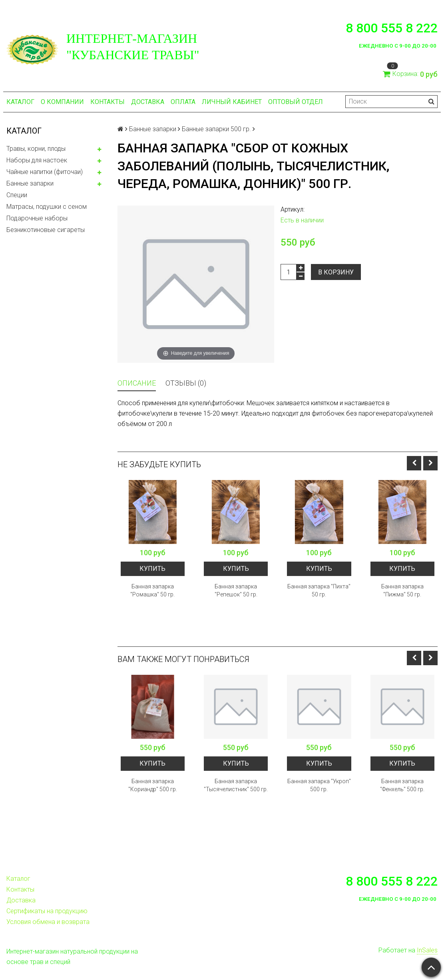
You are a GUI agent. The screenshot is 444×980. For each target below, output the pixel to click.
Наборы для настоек (37, 160)
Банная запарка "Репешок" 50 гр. (236, 590)
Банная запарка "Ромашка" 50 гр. (152, 590)
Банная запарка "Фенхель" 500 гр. (402, 785)
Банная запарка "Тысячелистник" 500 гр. (236, 785)
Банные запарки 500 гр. (216, 129)
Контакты (108, 102)
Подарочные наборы (37, 218)
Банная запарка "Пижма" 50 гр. (402, 590)
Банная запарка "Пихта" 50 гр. (319, 590)
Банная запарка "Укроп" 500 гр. (319, 785)
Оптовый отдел (296, 102)
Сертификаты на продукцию (47, 911)
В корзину (336, 272)
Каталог (20, 102)
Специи (17, 195)
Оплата (183, 102)
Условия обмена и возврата (48, 922)
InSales (427, 950)
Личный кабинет (232, 102)
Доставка (148, 102)
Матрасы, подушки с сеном (47, 207)
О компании (62, 102)
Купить (152, 569)
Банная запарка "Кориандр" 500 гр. (153, 785)
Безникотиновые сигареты (46, 230)
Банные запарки (30, 183)
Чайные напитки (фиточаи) (45, 172)
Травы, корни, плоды (36, 149)
